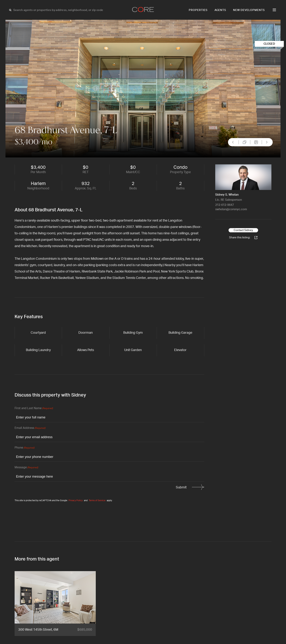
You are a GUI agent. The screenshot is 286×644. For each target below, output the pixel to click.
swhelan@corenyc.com (231, 209)
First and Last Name (34, 408)
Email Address (30, 428)
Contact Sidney (243, 230)
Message (26, 468)
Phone (25, 448)
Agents (220, 10)
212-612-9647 (225, 205)
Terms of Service (97, 500)
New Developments (249, 10)
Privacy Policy (76, 500)
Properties (198, 10)
